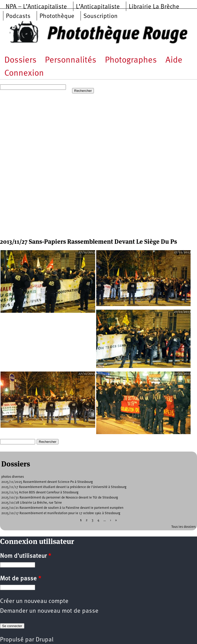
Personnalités (71, 60)
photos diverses (13, 477)
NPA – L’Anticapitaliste (36, 7)
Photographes (131, 60)
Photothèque (57, 16)
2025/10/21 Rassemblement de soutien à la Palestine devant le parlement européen (62, 508)
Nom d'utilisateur (26, 556)
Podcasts (18, 16)
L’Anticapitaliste (98, 7)
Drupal (45, 640)
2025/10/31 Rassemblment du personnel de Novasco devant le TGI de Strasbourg (60, 498)
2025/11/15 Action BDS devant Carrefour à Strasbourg (40, 492)
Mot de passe (21, 579)
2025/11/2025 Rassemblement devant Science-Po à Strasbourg (47, 482)
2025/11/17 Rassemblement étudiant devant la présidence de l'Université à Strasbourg (64, 487)
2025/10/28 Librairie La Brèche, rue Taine (32, 503)
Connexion (24, 74)
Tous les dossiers (184, 527)
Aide (174, 60)
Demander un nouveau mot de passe (49, 611)
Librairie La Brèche (154, 7)
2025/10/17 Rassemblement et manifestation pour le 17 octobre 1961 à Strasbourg (61, 513)
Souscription (100, 16)
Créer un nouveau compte (34, 601)
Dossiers (20, 60)
